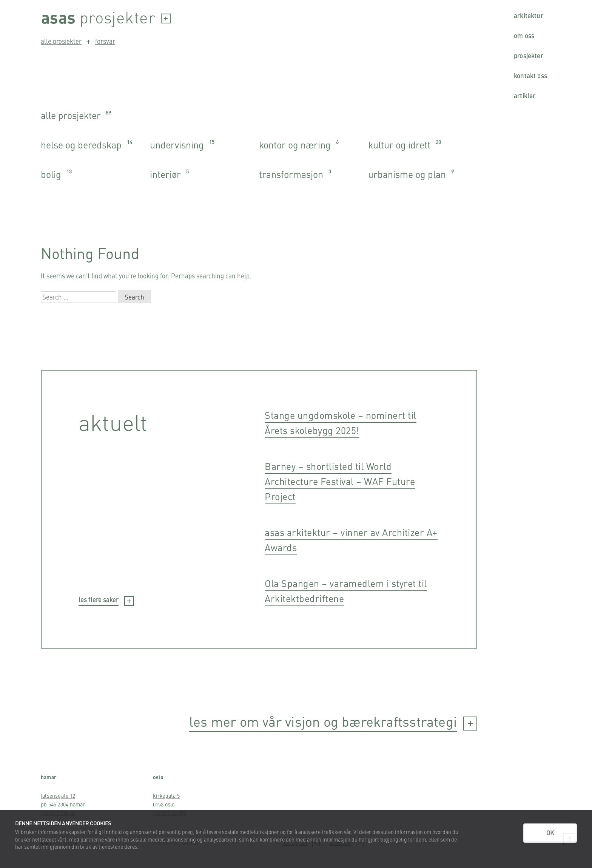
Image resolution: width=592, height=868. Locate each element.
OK (550, 832)
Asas (59, 17)
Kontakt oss (530, 76)
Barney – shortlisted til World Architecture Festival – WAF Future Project (340, 481)
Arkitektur (529, 15)
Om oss (524, 36)
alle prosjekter (61, 41)
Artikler (525, 96)
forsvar (101, 41)
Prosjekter (529, 56)
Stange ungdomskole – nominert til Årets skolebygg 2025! (341, 422)
